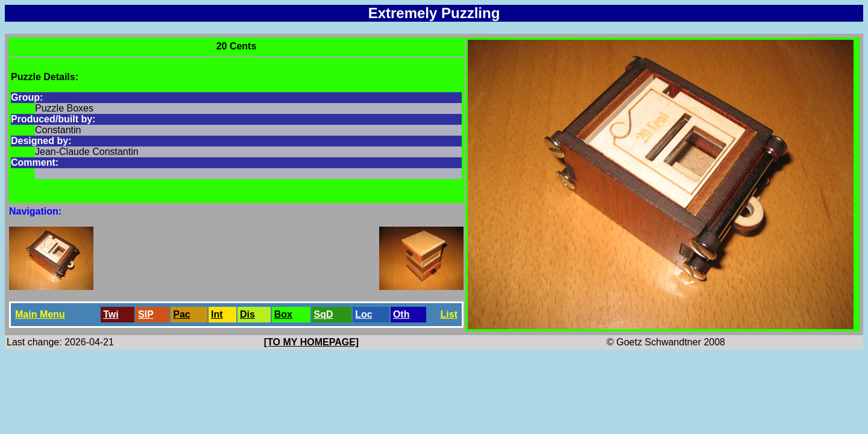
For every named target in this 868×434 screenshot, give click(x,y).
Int (217, 314)
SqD (324, 314)
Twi (111, 314)
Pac (181, 314)
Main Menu (40, 314)
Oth (401, 314)
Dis (247, 314)
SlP (146, 314)
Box (283, 314)
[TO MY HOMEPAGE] (311, 342)
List (449, 314)
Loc (363, 314)
